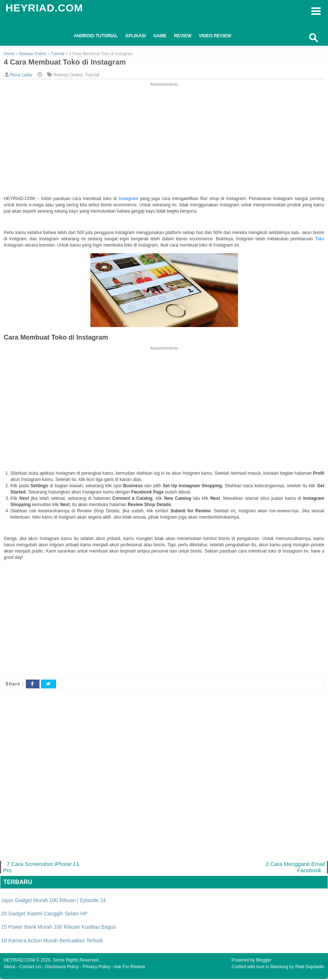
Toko (320, 239)
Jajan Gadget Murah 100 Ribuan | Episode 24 (53, 901)
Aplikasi (135, 36)
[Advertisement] (164, 140)
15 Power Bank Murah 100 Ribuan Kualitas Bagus (58, 928)
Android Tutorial (96, 36)
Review (182, 36)
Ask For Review (130, 968)
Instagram (129, 199)
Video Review (215, 36)
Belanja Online (68, 75)
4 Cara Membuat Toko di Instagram (68, 63)
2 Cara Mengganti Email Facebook (295, 868)
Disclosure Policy (62, 968)
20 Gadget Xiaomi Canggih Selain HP (44, 915)
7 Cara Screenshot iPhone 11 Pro (42, 868)
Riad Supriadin (310, 968)
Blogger (264, 961)
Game (160, 36)
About (9, 968)
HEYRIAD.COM (44, 8)
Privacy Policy (96, 968)
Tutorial (92, 75)
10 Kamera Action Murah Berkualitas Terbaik (52, 942)
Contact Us (30, 968)
